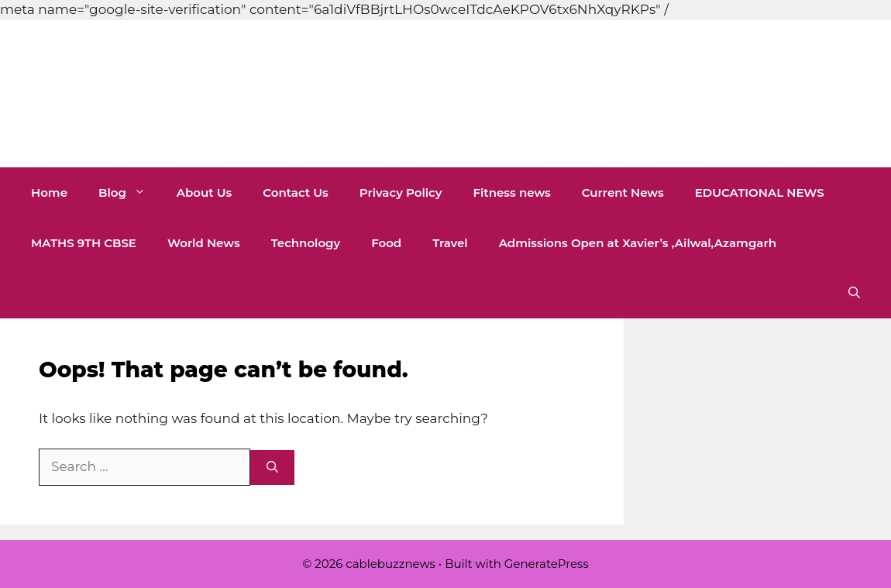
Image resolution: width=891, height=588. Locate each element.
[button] (854, 293)
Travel (450, 243)
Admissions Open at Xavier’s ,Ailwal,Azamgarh (638, 243)
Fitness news (511, 193)
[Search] (272, 468)
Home (49, 193)
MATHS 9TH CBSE (84, 243)
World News (204, 243)
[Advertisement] (282, 35)
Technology (306, 243)
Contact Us (296, 193)
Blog (130, 193)
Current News (623, 193)
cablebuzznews (208, 94)
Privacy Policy (401, 193)
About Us (204, 193)
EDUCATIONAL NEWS (760, 193)
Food (386, 243)
